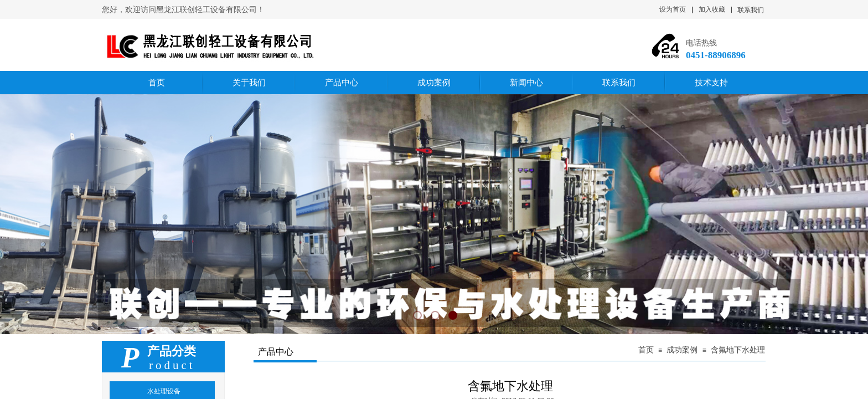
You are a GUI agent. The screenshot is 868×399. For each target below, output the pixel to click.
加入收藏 (712, 9)
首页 (646, 350)
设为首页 (673, 9)
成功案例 (682, 350)
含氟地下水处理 (738, 350)
